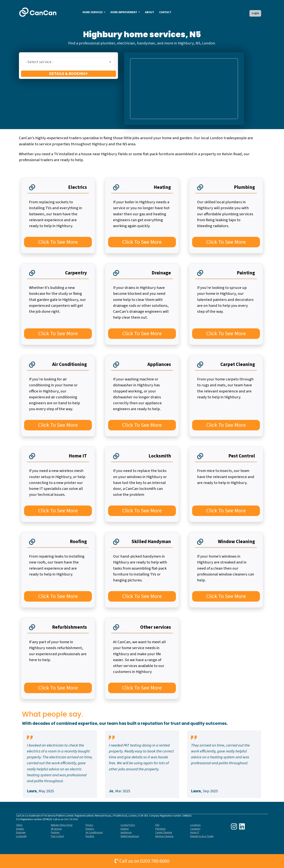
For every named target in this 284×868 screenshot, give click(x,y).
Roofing (90, 836)
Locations (195, 825)
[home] (38, 12)
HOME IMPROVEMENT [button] (124, 12)
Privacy (89, 825)
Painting (55, 833)
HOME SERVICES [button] (93, 12)
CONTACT (165, 12)
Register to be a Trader (202, 836)
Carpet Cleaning (164, 833)
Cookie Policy (128, 825)
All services (56, 829)
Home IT (195, 833)
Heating (125, 829)
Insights (20, 829)
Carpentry (195, 829)
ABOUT (150, 12)
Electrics (90, 829)
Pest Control (57, 836)
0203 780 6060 (71, 819)
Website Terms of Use (62, 825)
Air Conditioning (94, 833)
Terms (19, 825)
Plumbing (160, 829)
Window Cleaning (164, 836)
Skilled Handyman (130, 836)
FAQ (157, 825)
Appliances (126, 833)
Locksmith (21, 836)
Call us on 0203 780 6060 (142, 861)
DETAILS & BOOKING (68, 74)
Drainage (21, 833)
